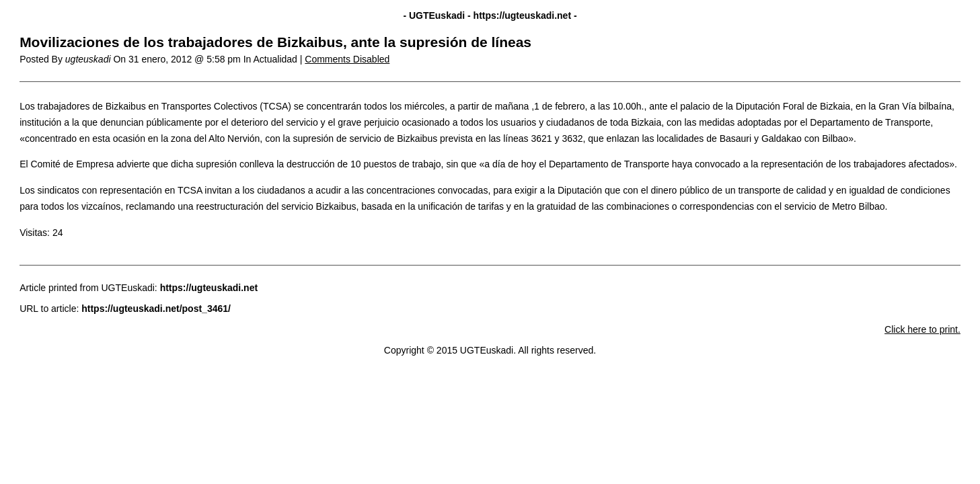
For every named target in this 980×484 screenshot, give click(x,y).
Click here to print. (922, 329)
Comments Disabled (347, 59)
